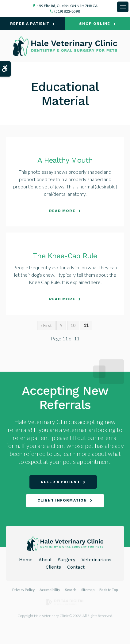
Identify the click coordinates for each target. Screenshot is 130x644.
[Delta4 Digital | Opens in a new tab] (65, 604)
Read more (62, 211)
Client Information (62, 500)
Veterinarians (96, 560)
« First (46, 325)
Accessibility (50, 590)
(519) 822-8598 (67, 11)
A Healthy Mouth (65, 160)
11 (86, 325)
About (45, 560)
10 (73, 325)
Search (71, 590)
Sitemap (88, 590)
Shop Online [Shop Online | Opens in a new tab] (95, 24)
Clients (53, 567)
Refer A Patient (30, 24)
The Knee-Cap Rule (65, 256)
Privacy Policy (23, 590)
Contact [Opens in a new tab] (76, 567)
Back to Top (109, 590)
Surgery (67, 560)
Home (26, 560)
